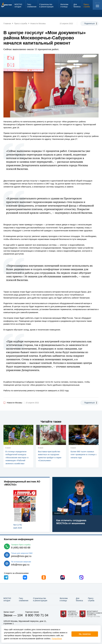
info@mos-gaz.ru (20, 565)
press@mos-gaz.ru (21, 556)
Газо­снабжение (24, 599)
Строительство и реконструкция (40, 599)
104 (20, 615)
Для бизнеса (79, 599)
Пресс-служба (91, 599)
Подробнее (57, 638)
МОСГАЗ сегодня (7, 599)
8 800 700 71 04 (37, 615)
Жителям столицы (64, 599)
